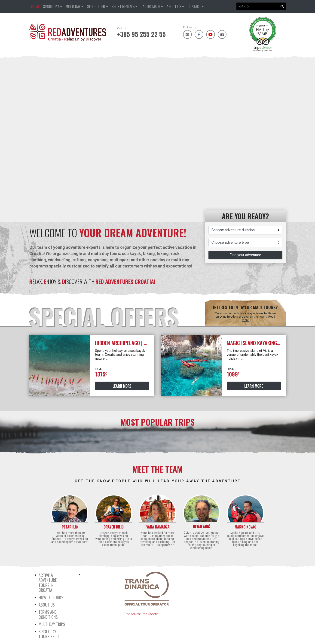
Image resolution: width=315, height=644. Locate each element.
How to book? (51, 597)
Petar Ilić (70, 527)
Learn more (122, 386)
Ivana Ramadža (157, 527)
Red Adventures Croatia (142, 614)
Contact (194, 6)
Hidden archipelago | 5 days (127, 343)
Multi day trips (52, 624)
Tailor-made (151, 6)
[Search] (258, 6)
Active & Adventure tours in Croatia (48, 583)
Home (35, 6)
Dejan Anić (202, 527)
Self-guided (96, 6)
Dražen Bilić (114, 527)
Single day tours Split (49, 634)
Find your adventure (245, 255)
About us (174, 6)
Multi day (73, 6)
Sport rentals (123, 6)
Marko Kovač (245, 527)
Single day (51, 6)
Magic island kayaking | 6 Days (261, 343)
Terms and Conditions (48, 614)
